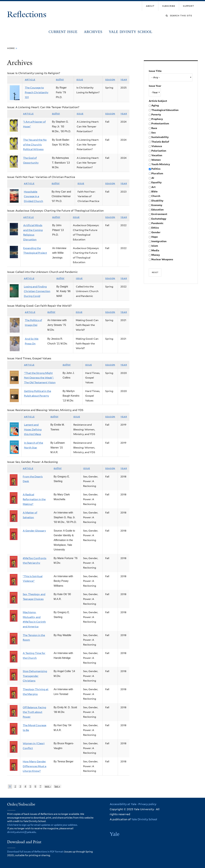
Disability (157, 201)
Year (124, 79)
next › (48, 786)
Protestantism (160, 123)
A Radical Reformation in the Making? (34, 499)
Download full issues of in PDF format (35, 852)
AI (153, 178)
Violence (157, 146)
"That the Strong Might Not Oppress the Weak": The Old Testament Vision (40, 378)
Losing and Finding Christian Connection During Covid (37, 291)
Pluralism (157, 173)
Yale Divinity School (131, 32)
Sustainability (160, 137)
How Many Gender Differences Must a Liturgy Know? (35, 766)
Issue (80, 79)
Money (156, 255)
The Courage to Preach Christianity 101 (37, 92)
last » (57, 786)
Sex (154, 133)
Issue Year (155, 86)
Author (60, 79)
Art (153, 187)
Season (110, 79)
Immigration (159, 241)
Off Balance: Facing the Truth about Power (34, 712)
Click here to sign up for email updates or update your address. (42, 825)
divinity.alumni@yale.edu (22, 832)
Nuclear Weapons (162, 259)
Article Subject (158, 101)
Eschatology (159, 219)
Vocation (157, 155)
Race (154, 128)
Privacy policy (147, 804)
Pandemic (157, 223)
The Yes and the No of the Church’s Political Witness (35, 145)
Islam (155, 246)
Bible (154, 192)
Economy (157, 205)
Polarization (159, 151)
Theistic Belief (160, 142)
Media (155, 250)
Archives (93, 32)
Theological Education (165, 110)
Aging (155, 105)
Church (156, 196)
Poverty (156, 115)
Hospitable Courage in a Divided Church (33, 196)
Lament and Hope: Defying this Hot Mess (33, 429)
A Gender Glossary (34, 531)
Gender (156, 232)
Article (30, 79)
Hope (155, 237)
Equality (156, 182)
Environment (159, 214)
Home (11, 48)
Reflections (28, 14)
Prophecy (157, 119)
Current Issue (63, 32)
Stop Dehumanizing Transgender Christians (35, 676)
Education (158, 210)
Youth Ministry (161, 164)
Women (156, 160)
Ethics (155, 228)
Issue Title (155, 71)
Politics (156, 169)
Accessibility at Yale (123, 804)
